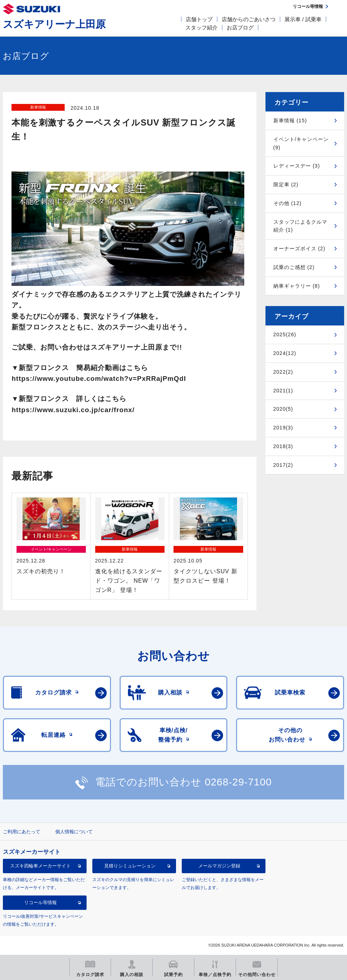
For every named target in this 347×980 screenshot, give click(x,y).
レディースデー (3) (297, 166)
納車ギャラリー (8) (297, 286)
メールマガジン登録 (219, 866)
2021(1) (283, 391)
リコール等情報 (40, 902)
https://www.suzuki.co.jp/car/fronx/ (73, 410)
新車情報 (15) (290, 120)
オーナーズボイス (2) (299, 249)
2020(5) (283, 409)
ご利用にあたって (22, 832)
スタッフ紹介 (202, 28)
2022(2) (283, 372)
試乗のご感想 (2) (294, 267)
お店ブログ (240, 28)
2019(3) (283, 428)
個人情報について (74, 832)
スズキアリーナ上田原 (54, 24)
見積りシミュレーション (130, 866)
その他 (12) (288, 203)
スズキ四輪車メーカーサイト (40, 866)
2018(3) (283, 446)
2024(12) (285, 353)
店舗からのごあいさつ (249, 19)
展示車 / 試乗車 (303, 19)
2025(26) (285, 334)
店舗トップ (199, 19)
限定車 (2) (286, 184)
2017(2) (283, 465)
